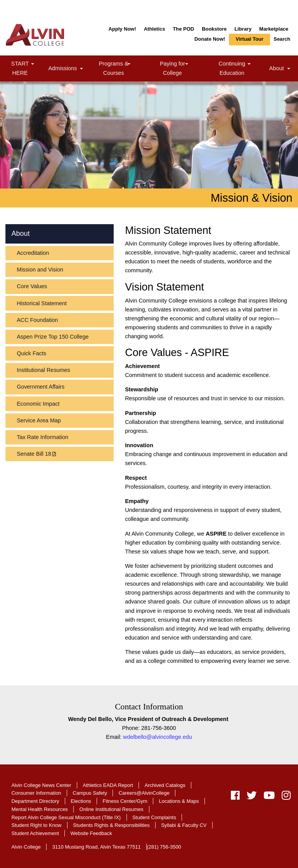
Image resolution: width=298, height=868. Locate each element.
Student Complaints (154, 817)
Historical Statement (42, 303)
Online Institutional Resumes (112, 809)
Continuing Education (242, 68)
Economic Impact (38, 404)
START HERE (28, 68)
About (281, 69)
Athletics (155, 29)
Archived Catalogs (165, 785)
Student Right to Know (36, 825)
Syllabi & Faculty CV (184, 825)
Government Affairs (41, 387)
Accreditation (33, 253)
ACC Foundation (37, 320)
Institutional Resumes (43, 370)
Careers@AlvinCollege (144, 793)
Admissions (67, 69)
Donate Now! (210, 39)
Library (243, 29)
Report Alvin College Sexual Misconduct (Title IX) (66, 817)
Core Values (32, 286)
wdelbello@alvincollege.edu (158, 737)
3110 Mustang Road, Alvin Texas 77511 (97, 847)
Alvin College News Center (41, 785)
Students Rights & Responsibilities (111, 825)
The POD (183, 29)
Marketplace (274, 29)
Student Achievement (35, 833)
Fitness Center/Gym (125, 801)
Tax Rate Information (42, 437)
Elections (81, 801)
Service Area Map (39, 420)
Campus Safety (90, 793)
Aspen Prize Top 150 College (53, 337)
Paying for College (181, 68)
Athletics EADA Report (108, 785)
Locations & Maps (179, 801)
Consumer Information (36, 793)
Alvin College (26, 847)
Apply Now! (122, 29)
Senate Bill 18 (34, 454)
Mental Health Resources (39, 809)
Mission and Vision (40, 270)
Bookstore (214, 29)
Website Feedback (91, 833)
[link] (32, 65)
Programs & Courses (123, 68)
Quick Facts (31, 353)
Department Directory (35, 801)
